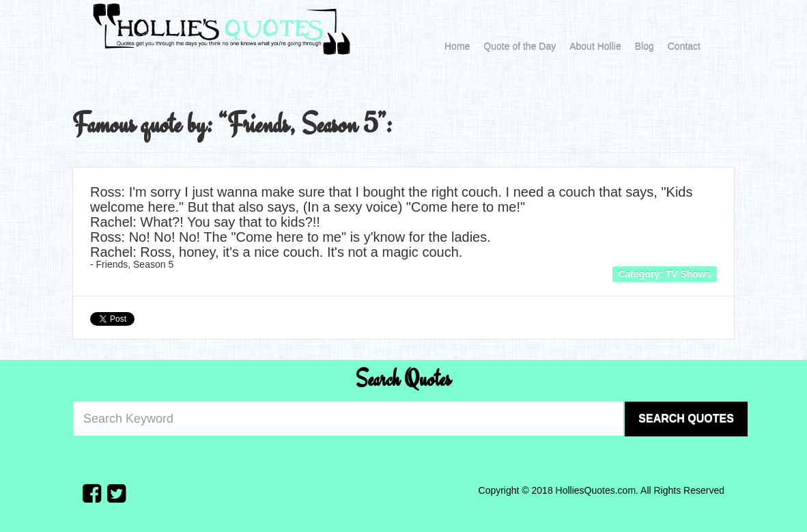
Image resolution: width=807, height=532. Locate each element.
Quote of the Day (520, 46)
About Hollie (595, 46)
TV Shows (689, 274)
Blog (645, 46)
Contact (684, 46)
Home (457, 46)
